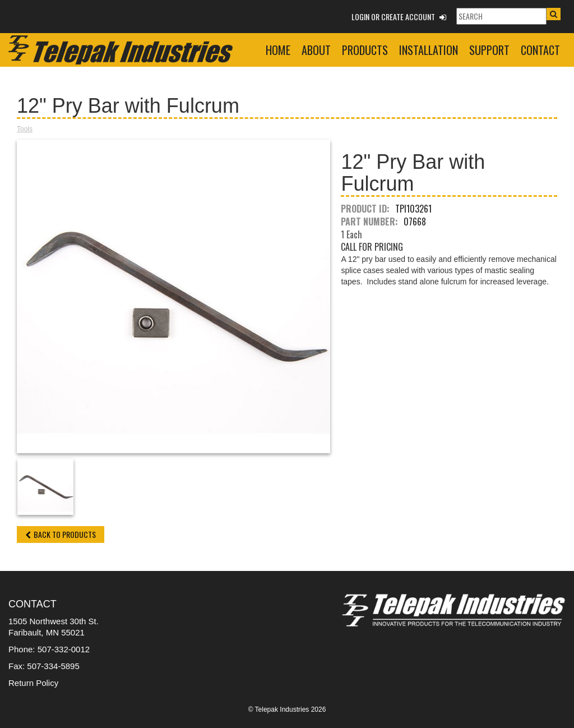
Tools (25, 129)
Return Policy (33, 683)
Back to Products (61, 534)
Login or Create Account (399, 17)
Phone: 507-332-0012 (49, 649)
